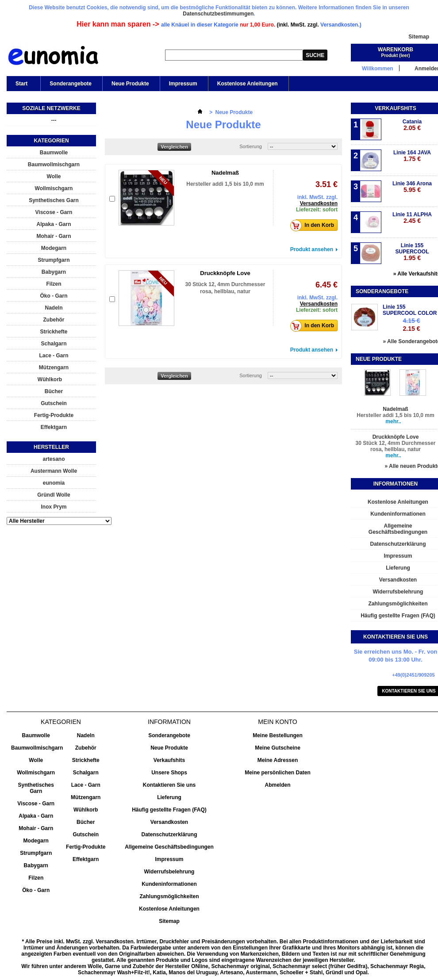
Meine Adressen (278, 760)
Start (21, 86)
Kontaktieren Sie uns (169, 785)
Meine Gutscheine (278, 748)
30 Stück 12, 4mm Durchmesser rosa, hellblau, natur (396, 446)
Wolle (54, 176)
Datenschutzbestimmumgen (218, 14)
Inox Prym (54, 507)
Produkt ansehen (312, 249)
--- (54, 120)
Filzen (54, 284)
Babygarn (54, 272)
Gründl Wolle (54, 495)
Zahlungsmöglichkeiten (169, 896)
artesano (54, 459)
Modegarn (54, 248)
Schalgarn (54, 344)
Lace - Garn (54, 356)
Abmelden (277, 785)
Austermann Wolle (54, 471)
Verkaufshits (395, 108)
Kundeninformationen (169, 884)
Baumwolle (54, 153)
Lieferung (169, 797)
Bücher (54, 391)
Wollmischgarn (54, 188)
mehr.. (393, 421)
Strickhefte (54, 332)
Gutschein (54, 403)
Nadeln (54, 308)
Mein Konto (277, 722)
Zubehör (54, 320)
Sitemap (419, 37)
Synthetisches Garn (54, 200)
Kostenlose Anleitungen (248, 84)
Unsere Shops (169, 773)
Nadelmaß (225, 173)
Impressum (183, 84)
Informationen (396, 484)
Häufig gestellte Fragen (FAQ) (169, 810)
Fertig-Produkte (54, 415)
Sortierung (251, 146)
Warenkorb (396, 50)
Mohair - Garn (54, 236)
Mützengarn (54, 367)
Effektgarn (54, 427)
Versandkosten (319, 203)
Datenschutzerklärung (169, 835)
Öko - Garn (54, 296)
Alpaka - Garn (54, 224)
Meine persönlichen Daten (278, 773)
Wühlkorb (50, 379)
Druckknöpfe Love (225, 273)
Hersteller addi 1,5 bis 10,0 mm (225, 184)
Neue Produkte (130, 84)
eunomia (54, 483)
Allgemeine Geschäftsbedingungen (169, 847)
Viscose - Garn (54, 212)
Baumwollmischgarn (54, 165)
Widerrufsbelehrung (169, 872)
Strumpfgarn (54, 260)
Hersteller (51, 447)
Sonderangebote (71, 84)
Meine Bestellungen (278, 735)
